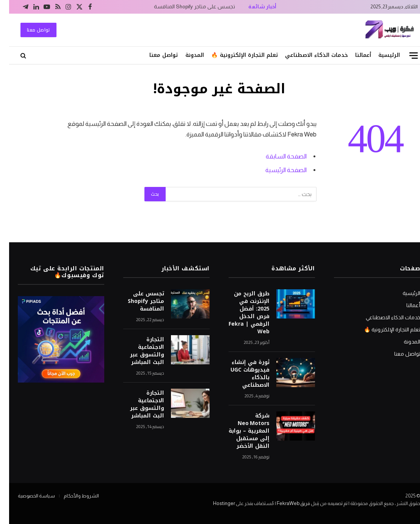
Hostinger (215, 503)
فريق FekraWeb (284, 503)
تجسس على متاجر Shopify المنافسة (185, 7)
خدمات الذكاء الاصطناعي (307, 55)
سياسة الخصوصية (27, 496)
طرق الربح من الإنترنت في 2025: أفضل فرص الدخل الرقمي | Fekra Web (240, 313)
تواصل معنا (29, 30)
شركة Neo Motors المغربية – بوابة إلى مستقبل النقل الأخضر (240, 431)
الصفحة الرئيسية (277, 170)
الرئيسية (380, 55)
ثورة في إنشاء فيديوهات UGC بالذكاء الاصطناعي (241, 374)
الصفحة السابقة (277, 156)
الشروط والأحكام (72, 496)
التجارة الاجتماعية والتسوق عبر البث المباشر (138, 351)
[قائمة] (404, 56)
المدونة (186, 55)
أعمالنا (354, 55)
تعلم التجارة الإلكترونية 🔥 (235, 55)
